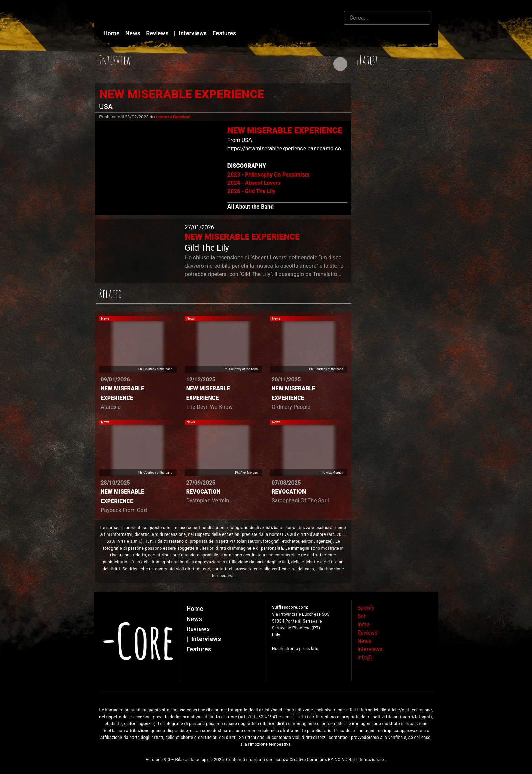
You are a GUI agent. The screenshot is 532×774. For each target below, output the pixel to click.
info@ (364, 658)
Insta (363, 624)
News (134, 33)
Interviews (191, 33)
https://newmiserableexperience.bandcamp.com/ (288, 149)
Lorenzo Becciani (173, 117)
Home (112, 33)
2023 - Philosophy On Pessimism (269, 175)
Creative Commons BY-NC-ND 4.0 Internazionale (338, 760)
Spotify (366, 608)
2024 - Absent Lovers (254, 183)
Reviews (158, 33)
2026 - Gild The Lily (252, 191)
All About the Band (251, 207)
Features (225, 33)
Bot (361, 616)
